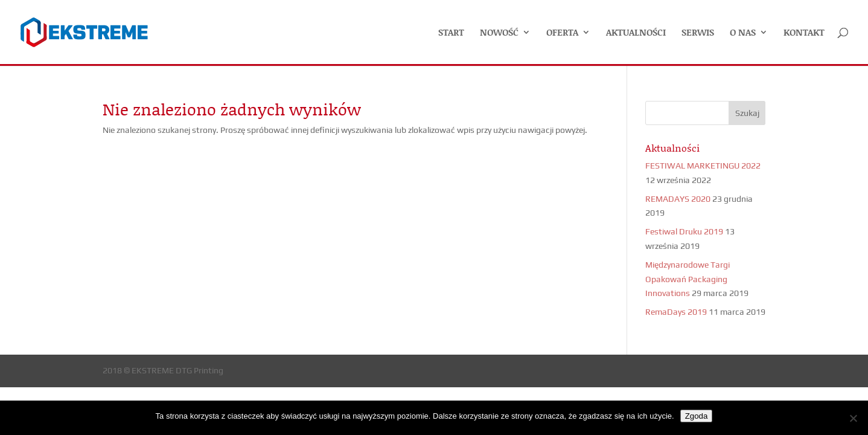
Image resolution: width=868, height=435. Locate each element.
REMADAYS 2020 (678, 199)
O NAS (743, 33)
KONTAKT (804, 33)
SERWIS (698, 33)
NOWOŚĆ (499, 33)
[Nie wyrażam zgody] (853, 418)
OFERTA (562, 33)
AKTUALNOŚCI (636, 33)
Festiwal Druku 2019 (684, 231)
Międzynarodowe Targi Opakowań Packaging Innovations (688, 279)
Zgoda (697, 416)
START (451, 33)
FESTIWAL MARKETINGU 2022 (703, 166)
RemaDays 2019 (676, 312)
